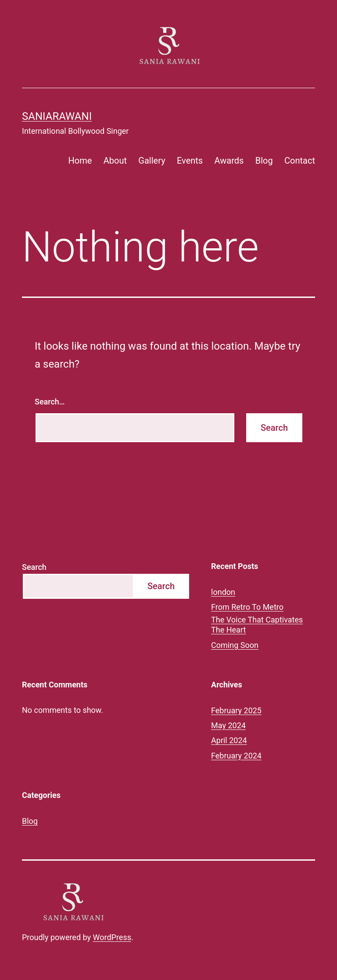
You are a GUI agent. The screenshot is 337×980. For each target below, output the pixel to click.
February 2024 (236, 756)
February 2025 (236, 710)
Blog (264, 161)
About (115, 161)
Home (80, 161)
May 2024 (228, 725)
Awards (229, 161)
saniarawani (57, 116)
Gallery (152, 161)
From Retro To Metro (247, 607)
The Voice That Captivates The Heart (257, 625)
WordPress (112, 937)
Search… (50, 402)
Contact (300, 161)
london (223, 592)
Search (34, 567)
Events (190, 161)
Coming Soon (235, 645)
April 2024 (229, 740)
